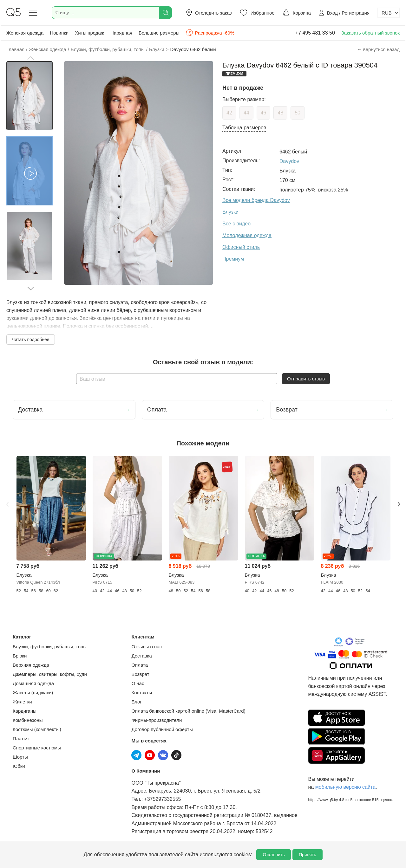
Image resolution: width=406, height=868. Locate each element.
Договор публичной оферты (162, 729)
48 (280, 113)
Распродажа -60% (210, 33)
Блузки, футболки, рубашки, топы (50, 647)
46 (264, 113)
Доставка (141, 656)
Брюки (20, 656)
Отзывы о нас (147, 647)
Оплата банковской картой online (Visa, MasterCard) (188, 711)
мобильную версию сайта (345, 787)
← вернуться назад (378, 49)
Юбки (19, 766)
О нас (138, 683)
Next (399, 504)
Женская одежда (25, 33)
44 (246, 113)
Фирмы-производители (157, 720)
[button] (30, 58)
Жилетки (22, 702)
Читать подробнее (31, 340)
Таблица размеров (244, 128)
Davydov (289, 161)
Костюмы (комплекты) (37, 729)
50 (298, 113)
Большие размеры (159, 33)
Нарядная (121, 33)
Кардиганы (25, 711)
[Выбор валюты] (389, 13)
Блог (136, 702)
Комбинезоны (28, 720)
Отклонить (274, 855)
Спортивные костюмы (37, 748)
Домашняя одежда (33, 683)
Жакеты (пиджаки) (33, 693)
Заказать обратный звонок (370, 33)
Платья (21, 738)
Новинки (59, 33)
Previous (7, 504)
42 (229, 113)
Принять (308, 855)
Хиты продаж (89, 33)
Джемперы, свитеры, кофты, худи (50, 674)
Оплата (140, 665)
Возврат (140, 674)
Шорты (20, 757)
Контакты (142, 693)
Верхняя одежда (31, 665)
